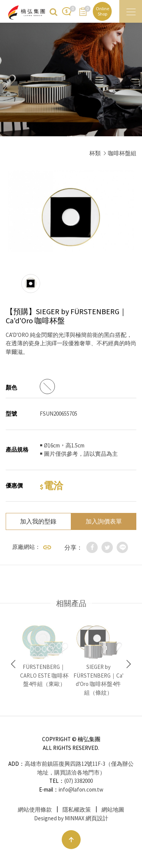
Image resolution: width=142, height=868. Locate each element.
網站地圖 (113, 810)
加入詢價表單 (104, 521)
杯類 (95, 153)
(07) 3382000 (79, 781)
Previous (13, 664)
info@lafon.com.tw (81, 789)
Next (129, 664)
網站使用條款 (35, 810)
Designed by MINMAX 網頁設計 (71, 818)
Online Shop (102, 11)
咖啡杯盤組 (122, 153)
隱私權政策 (77, 810)
